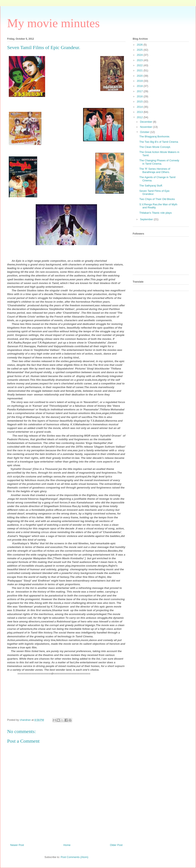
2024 (140, 55)
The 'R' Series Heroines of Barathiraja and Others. (155, 170)
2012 (140, 117)
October (145, 132)
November (147, 127)
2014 (140, 107)
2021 (140, 70)
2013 (140, 112)
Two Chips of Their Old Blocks (157, 199)
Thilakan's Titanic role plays (155, 213)
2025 (140, 50)
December (147, 122)
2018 (140, 86)
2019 (140, 81)
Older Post (116, 845)
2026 (140, 45)
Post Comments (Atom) (74, 857)
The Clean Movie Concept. (155, 147)
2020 (140, 76)
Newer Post (17, 845)
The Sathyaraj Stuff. (151, 186)
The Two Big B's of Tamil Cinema (159, 142)
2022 (140, 65)
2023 (140, 60)
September (147, 219)
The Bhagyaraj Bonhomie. (155, 136)
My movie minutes (53, 23)
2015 (140, 102)
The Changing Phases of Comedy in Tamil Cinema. (159, 162)
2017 (140, 91)
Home (67, 845)
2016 (140, 96)
